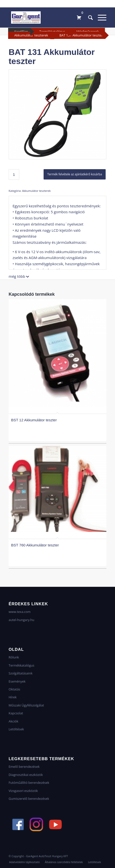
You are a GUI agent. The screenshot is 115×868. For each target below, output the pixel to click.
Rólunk (14, 657)
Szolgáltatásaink (21, 673)
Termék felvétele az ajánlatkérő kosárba (75, 174)
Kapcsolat (16, 713)
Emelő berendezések (24, 767)
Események (17, 681)
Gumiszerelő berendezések (29, 799)
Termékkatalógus (21, 665)
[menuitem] (88, 17)
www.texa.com (20, 612)
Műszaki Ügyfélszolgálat (26, 705)
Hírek (13, 697)
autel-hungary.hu (21, 620)
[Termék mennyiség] (14, 174)
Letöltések (16, 729)
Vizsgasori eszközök (23, 791)
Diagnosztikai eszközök (26, 775)
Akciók (13, 721)
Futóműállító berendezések (29, 783)
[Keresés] (88, 17)
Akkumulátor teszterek (31, 35)
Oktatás (14, 689)
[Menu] (100, 17)
